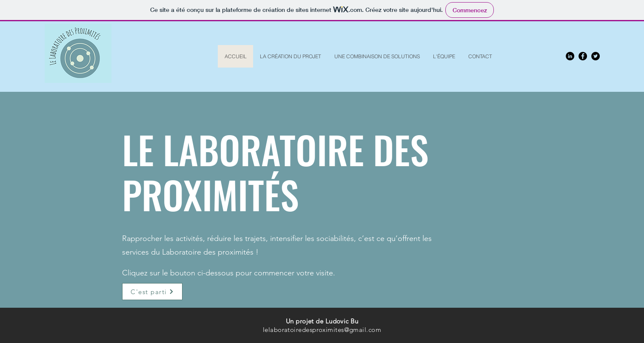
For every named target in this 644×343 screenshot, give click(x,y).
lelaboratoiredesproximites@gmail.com (322, 330)
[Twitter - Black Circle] (596, 56)
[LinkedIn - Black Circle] (570, 56)
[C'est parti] (152, 292)
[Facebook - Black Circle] (583, 56)
